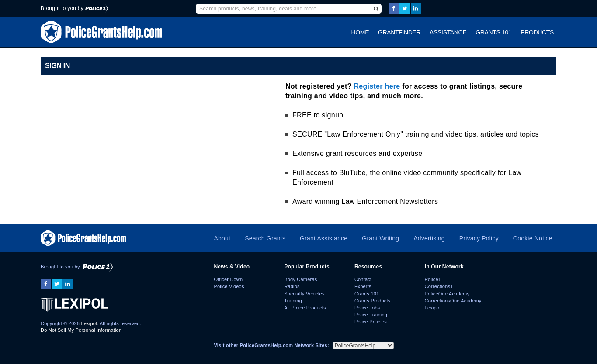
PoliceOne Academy (447, 294)
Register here (377, 86)
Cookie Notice (533, 238)
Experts (363, 286)
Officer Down (228, 279)
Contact (363, 279)
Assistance (448, 32)
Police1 (433, 279)
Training (293, 301)
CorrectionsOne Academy (453, 301)
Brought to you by (74, 8)
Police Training (371, 315)
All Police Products (305, 308)
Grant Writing (380, 238)
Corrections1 (439, 286)
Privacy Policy (479, 238)
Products (537, 32)
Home (360, 32)
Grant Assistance (324, 238)
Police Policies (371, 322)
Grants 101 (493, 32)
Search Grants (265, 238)
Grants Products (373, 301)
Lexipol (89, 323)
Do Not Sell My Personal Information (81, 330)
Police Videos (229, 286)
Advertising (429, 238)
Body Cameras (300, 279)
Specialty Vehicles (304, 294)
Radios (292, 286)
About (222, 238)
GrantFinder (399, 32)
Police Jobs (367, 308)
